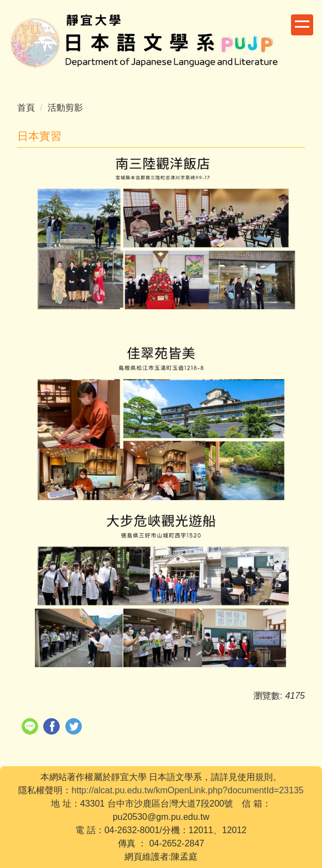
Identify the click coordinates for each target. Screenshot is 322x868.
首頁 (26, 108)
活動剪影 (65, 108)
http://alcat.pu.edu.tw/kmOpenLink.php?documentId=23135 (187, 790)
